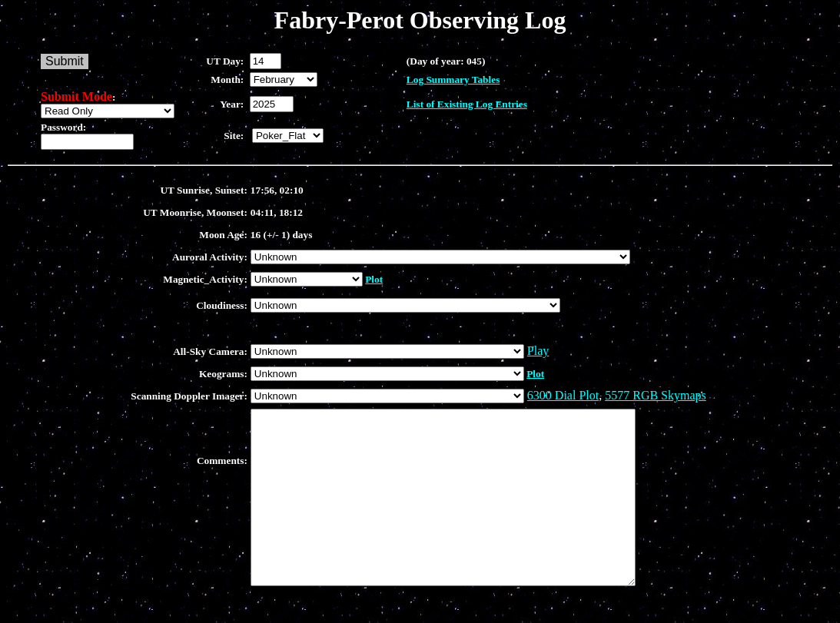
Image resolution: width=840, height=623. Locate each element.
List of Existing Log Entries (467, 104)
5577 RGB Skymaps (656, 395)
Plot (374, 279)
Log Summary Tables (453, 80)
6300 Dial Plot (563, 395)
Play (538, 351)
